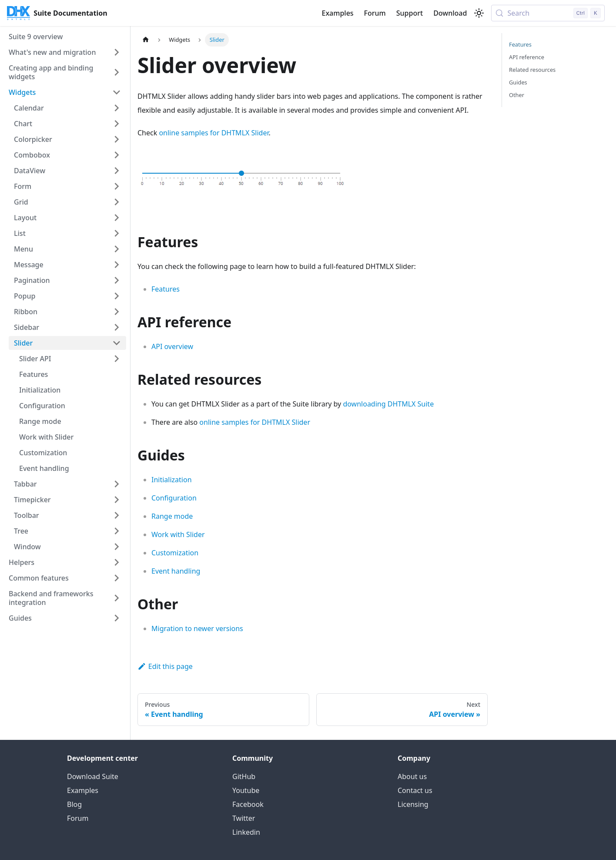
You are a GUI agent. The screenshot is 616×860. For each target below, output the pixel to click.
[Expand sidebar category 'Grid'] (117, 202)
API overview (172, 346)
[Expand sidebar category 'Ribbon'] (117, 312)
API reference (527, 57)
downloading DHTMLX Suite (388, 404)
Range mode (172, 516)
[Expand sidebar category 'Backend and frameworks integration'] (117, 598)
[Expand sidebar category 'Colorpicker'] (117, 139)
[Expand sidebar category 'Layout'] (117, 218)
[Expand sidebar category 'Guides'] (117, 618)
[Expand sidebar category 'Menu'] (117, 249)
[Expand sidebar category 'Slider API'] (117, 359)
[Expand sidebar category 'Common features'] (117, 578)
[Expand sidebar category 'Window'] (117, 547)
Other (517, 95)
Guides (518, 82)
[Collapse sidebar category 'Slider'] (117, 343)
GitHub (244, 776)
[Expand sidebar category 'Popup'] (117, 296)
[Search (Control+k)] (548, 13)
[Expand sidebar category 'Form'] (117, 186)
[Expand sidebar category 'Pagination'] (117, 280)
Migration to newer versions (197, 628)
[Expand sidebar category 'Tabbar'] (117, 484)
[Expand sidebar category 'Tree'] (117, 531)
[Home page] (146, 40)
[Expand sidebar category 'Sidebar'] (117, 327)
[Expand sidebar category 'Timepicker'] (117, 500)
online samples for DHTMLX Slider (214, 133)
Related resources (532, 70)
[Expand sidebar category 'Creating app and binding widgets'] (117, 72)
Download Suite (93, 776)
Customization (175, 553)
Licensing (413, 804)
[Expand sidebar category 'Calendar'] (117, 108)
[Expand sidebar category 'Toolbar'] (117, 515)
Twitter (244, 818)
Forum (375, 13)
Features (166, 289)
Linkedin (246, 832)
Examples (337, 13)
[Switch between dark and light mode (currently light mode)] (479, 13)
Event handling (176, 571)
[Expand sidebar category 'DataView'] (117, 171)
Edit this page (165, 666)
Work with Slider (178, 534)
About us (412, 776)
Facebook (248, 804)
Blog (74, 804)
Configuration (174, 498)
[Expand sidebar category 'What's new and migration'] (117, 52)
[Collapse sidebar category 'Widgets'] (117, 92)
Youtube (246, 790)
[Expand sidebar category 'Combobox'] (117, 155)
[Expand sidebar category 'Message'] (117, 265)
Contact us (415, 790)
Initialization (172, 480)
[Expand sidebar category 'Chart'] (117, 124)
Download (450, 13)
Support (410, 13)
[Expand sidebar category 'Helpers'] (117, 562)
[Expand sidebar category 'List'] (117, 233)
